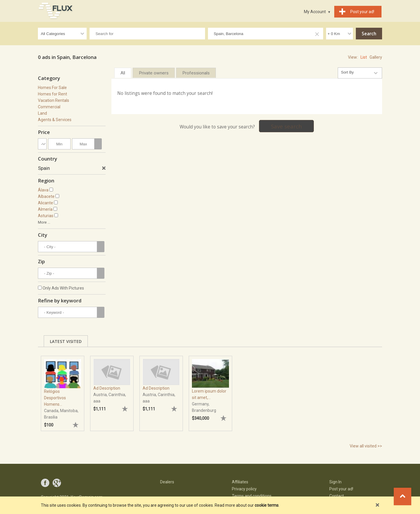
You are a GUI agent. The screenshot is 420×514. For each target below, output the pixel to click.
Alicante (45, 203)
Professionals (196, 73)
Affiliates (240, 482)
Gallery (376, 57)
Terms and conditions (252, 496)
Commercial (49, 107)
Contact (337, 496)
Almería (45, 209)
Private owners (154, 73)
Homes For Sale (52, 88)
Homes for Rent (52, 94)
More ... (44, 222)
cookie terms (267, 505)
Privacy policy (244, 489)
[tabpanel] (63, 391)
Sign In (335, 482)
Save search (286, 126)
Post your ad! (341, 489)
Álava (43, 190)
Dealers (167, 482)
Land (42, 113)
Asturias (46, 216)
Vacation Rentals (54, 100)
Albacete (46, 196)
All (123, 73)
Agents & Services (55, 120)
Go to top (402, 496)
